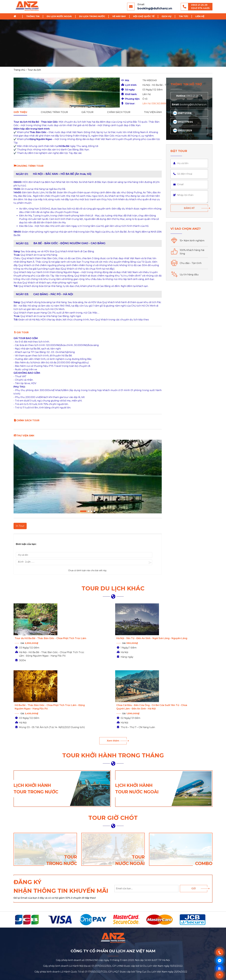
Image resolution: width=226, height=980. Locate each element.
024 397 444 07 (134, 938)
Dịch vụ (167, 16)
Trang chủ (16, 16)
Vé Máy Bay (119, 16)
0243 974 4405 (200, 8)
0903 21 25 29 (199, 5)
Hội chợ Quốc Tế (144, 16)
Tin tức (183, 16)
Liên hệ (200, 16)
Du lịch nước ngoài (59, 16)
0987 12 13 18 (137, 930)
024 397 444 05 (168, 930)
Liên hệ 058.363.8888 (99, 104)
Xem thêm (113, 681)
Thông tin (33, 16)
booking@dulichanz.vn (155, 8)
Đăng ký (189, 208)
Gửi (194, 829)
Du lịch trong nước (92, 16)
